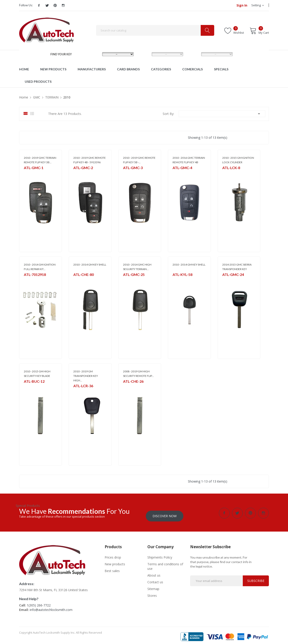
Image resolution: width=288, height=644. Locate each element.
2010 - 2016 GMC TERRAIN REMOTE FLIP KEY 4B (189, 160)
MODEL (145, 54)
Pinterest (55, 5)
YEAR (193, 54)
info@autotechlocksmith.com (51, 607)
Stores (152, 593)
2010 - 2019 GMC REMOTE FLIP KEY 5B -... (139, 160)
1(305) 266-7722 (39, 602)
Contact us (155, 579)
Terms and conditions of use (165, 563)
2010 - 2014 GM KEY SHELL (90, 265)
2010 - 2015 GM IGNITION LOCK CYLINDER (238, 160)
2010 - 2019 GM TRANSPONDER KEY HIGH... (86, 376)
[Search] (155, 30)
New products (115, 561)
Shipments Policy (160, 554)
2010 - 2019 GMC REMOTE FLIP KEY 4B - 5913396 (90, 160)
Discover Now (165, 513)
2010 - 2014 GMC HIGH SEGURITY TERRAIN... (137, 267)
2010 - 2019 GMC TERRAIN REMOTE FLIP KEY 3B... (40, 160)
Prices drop (113, 554)
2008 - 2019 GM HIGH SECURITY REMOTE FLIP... (138, 374)
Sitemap (153, 586)
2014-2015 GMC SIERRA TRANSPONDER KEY (237, 267)
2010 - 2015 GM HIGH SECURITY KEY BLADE (37, 374)
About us (154, 572)
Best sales (112, 568)
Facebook (39, 5)
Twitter (47, 5)
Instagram (63, 5)
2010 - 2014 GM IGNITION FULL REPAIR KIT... (40, 267)
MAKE (94, 54)
